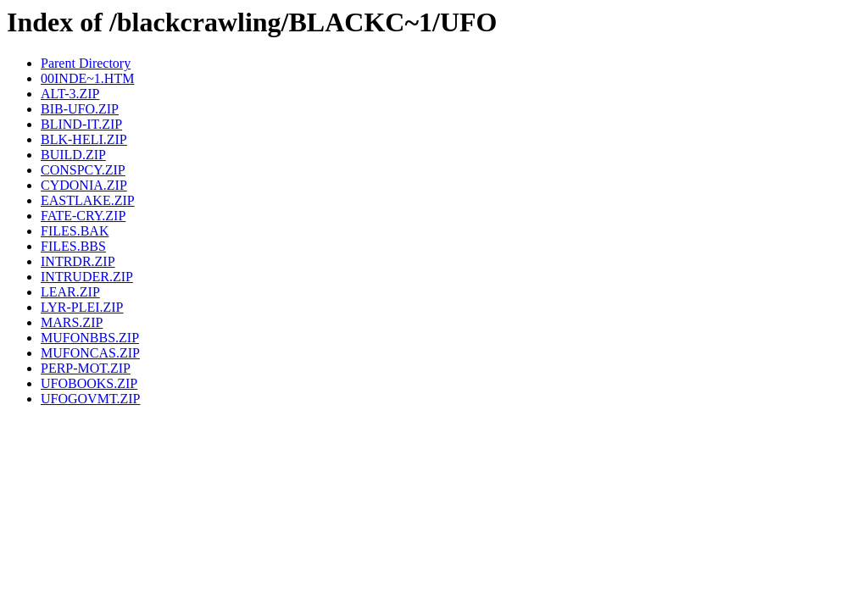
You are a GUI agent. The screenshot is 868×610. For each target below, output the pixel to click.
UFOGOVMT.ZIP (90, 399)
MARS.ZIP (72, 322)
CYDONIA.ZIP (84, 185)
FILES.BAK (75, 231)
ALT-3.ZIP (70, 94)
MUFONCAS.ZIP (90, 353)
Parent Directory (86, 63)
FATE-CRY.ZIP (83, 216)
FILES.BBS (73, 246)
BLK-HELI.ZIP (84, 139)
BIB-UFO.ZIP (80, 109)
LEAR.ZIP (70, 292)
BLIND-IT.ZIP (81, 124)
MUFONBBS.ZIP (90, 338)
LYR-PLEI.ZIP (82, 307)
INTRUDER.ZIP (87, 277)
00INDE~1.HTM (87, 78)
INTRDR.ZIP (78, 261)
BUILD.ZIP (73, 155)
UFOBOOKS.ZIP (89, 383)
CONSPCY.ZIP (83, 170)
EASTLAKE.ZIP (88, 200)
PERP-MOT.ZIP (86, 368)
